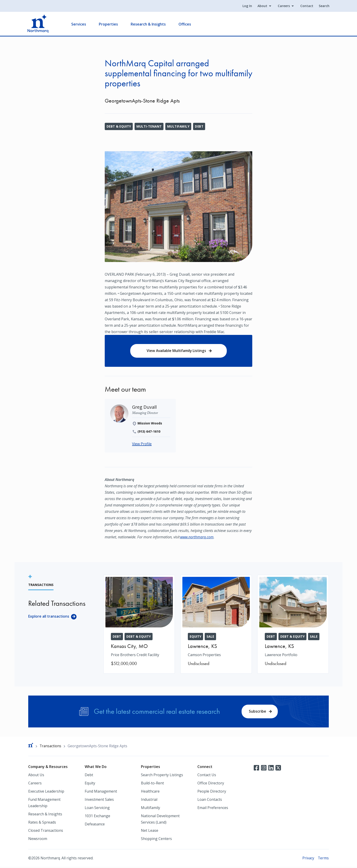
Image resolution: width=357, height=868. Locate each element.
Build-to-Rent (152, 784)
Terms (323, 859)
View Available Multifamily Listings (176, 351)
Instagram (264, 769)
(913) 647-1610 (149, 432)
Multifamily (178, 126)
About (262, 6)
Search (323, 6)
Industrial (149, 801)
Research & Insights (149, 24)
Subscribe (257, 712)
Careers (283, 6)
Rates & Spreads (42, 823)
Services (79, 24)
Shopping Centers (156, 840)
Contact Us (207, 776)
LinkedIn (271, 769)
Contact (306, 6)
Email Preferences (213, 809)
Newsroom (38, 840)
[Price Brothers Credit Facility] (139, 625)
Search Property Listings (162, 776)
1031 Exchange (97, 817)
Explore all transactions (49, 617)
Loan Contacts (210, 801)
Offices (185, 24)
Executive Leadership (46, 792)
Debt (200, 126)
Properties (109, 24)
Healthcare (150, 792)
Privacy (308, 859)
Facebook (256, 769)
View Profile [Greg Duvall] (142, 444)
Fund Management (101, 792)
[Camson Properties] (216, 625)
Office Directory (211, 784)
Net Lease (150, 832)
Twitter (278, 769)
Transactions (51, 747)
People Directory (212, 792)
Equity (90, 784)
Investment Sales (99, 801)
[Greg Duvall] (145, 407)
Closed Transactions (46, 832)
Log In (247, 6)
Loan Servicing (97, 809)
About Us (36, 776)
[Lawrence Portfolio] (293, 625)
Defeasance (95, 825)
